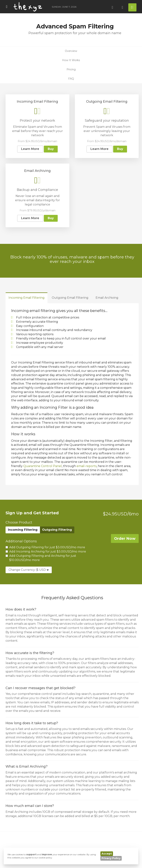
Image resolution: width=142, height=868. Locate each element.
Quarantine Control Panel (43, 466)
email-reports (87, 466)
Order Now (125, 538)
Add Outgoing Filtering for (45, 547)
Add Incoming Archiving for (46, 551)
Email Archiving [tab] (107, 298)
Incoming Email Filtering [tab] (27, 298)
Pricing (71, 69)
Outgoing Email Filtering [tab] (70, 298)
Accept (107, 854)
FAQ (71, 79)
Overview (71, 51)
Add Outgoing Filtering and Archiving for (41, 558)
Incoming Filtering (23, 530)
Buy (51, 149)
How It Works (71, 60)
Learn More (30, 149)
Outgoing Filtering (57, 530)
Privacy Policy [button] (111, 858)
